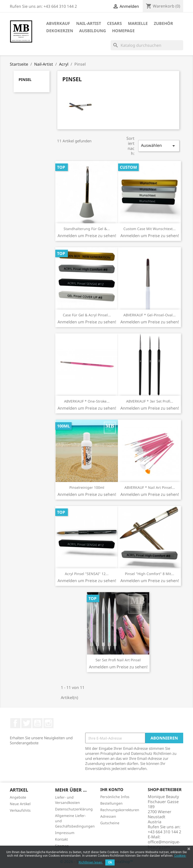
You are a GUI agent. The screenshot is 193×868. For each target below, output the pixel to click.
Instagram (49, 723)
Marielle (138, 23)
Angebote (18, 797)
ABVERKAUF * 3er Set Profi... (150, 401)
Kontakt (61, 839)
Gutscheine (110, 823)
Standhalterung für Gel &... (87, 229)
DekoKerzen (60, 31)
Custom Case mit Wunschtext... (150, 229)
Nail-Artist (89, 23)
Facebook (15, 723)
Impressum (65, 833)
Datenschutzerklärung (74, 809)
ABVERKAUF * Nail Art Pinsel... (150, 487)
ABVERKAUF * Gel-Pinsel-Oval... (150, 315)
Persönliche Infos (115, 797)
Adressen (108, 816)
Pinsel (25, 79)
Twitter (26, 723)
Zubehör (163, 23)
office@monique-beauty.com (164, 844)
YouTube (37, 723)
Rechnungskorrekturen (120, 810)
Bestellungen (111, 803)
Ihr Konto (112, 790)
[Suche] (147, 45)
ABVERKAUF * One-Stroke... (87, 401)
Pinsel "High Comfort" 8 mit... (150, 574)
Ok (110, 862)
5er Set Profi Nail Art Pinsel (118, 660)
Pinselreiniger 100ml (87, 487)
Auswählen (159, 146)
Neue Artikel (20, 804)
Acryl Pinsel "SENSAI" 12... (87, 574)
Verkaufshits (20, 810)
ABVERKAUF (58, 23)
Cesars (114, 23)
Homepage (123, 31)
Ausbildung (93, 31)
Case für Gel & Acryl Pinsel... (87, 315)
